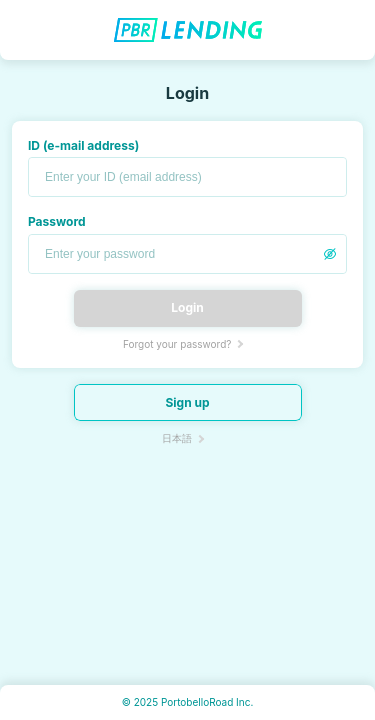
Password (57, 221)
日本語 (177, 438)
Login (187, 307)
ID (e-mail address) (83, 145)
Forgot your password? (177, 344)
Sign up (187, 402)
